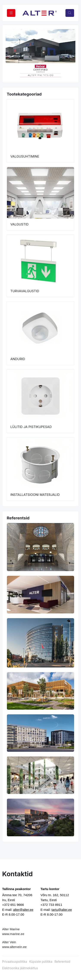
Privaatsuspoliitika (15, 962)
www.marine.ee (13, 934)
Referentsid (62, 962)
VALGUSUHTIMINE (25, 156)
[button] (9, 71)
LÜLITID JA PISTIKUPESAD (31, 427)
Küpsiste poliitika (41, 962)
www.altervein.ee (14, 947)
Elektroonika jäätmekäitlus (20, 968)
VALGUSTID (19, 224)
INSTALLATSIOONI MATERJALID (35, 495)
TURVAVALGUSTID (25, 291)
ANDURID (18, 359)
